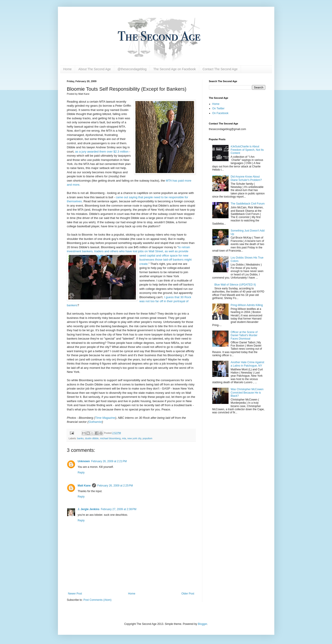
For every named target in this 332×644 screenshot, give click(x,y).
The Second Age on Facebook (174, 69)
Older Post (188, 594)
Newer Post (75, 594)
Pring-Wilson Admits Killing (247, 305)
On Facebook (220, 113)
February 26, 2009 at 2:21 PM (109, 461)
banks (80, 438)
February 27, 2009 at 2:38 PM (119, 509)
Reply (81, 473)
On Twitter (218, 108)
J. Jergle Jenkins (89, 509)
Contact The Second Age (220, 69)
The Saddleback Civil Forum (248, 204)
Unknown (84, 461)
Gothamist (95, 422)
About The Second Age (95, 69)
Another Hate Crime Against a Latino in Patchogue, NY (247, 364)
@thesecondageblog (132, 69)
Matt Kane (84, 486)
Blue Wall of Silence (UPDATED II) (235, 285)
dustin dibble (92, 438)
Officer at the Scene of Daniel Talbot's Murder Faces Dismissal (244, 335)
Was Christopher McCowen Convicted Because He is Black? (247, 393)
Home (68, 69)
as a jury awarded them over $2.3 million (102, 152)
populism (148, 438)
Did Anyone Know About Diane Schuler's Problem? (246, 178)
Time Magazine (105, 418)
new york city (134, 438)
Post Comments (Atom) (97, 600)
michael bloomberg (110, 438)
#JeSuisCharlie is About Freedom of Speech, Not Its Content (247, 150)
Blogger (203, 624)
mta (124, 438)
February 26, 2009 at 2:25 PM (115, 486)
